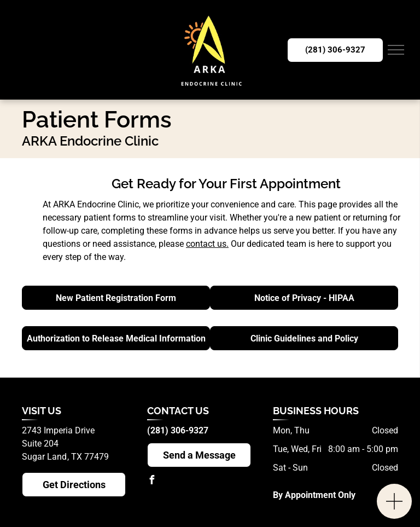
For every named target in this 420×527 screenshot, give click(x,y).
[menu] (396, 50)
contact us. (207, 244)
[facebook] (151, 481)
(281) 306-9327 (178, 430)
